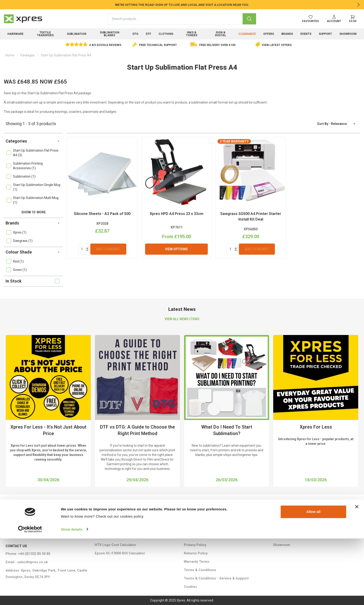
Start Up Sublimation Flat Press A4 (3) (32, 153)
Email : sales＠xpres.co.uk (27, 562)
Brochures (103, 528)
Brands (287, 34)
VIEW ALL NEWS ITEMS (182, 319)
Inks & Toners (192, 34)
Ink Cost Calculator (110, 537)
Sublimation (77, 34)
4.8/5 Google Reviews (105, 45)
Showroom (348, 34)
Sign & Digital (221, 34)
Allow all (314, 578)
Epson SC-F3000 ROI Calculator (120, 553)
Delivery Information (200, 528)
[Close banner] (357, 573)
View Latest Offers (277, 45)
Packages (28, 55)
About (278, 528)
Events (306, 34)
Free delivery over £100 (217, 45)
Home (10, 55)
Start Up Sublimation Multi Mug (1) (32, 200)
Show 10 (34, 212)
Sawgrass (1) (19, 241)
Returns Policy (196, 553)
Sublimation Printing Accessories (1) (25, 166)
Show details (72, 596)
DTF (148, 34)
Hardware (15, 34)
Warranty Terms (197, 562)
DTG (135, 34)
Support (325, 34)
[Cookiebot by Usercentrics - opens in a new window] (30, 596)
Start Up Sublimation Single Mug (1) (33, 187)
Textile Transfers (45, 34)
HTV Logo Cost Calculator (115, 545)
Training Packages (199, 520)
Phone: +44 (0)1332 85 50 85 (28, 554)
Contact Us (282, 520)
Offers (269, 34)
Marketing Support (110, 520)
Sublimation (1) (21, 176)
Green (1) (17, 270)
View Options (176, 249)
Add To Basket (108, 249)
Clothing (166, 34)
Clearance (247, 34)
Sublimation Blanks (110, 34)
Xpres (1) (16, 232)
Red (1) (15, 261)
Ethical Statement (198, 537)
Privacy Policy (195, 545)
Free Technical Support (158, 45)
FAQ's (277, 537)
